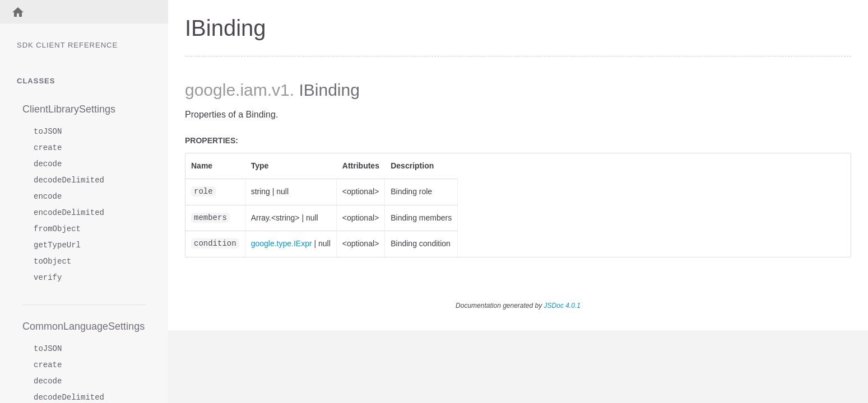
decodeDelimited (69, 181)
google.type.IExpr (282, 243)
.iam (251, 90)
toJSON (48, 132)
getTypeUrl (57, 245)
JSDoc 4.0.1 (562, 306)
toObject (52, 262)
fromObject (57, 229)
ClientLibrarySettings (69, 109)
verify (48, 278)
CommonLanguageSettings (83, 326)
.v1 (278, 90)
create (48, 148)
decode (48, 164)
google (210, 90)
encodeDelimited (69, 213)
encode (48, 197)
